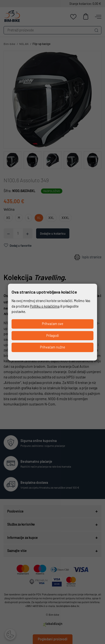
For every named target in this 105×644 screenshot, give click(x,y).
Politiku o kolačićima (45, 306)
